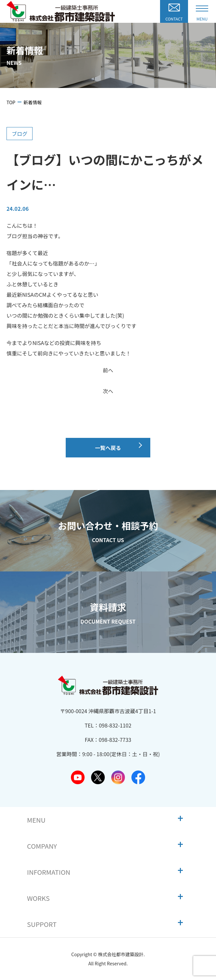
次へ (108, 391)
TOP (11, 102)
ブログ (20, 134)
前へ (108, 370)
